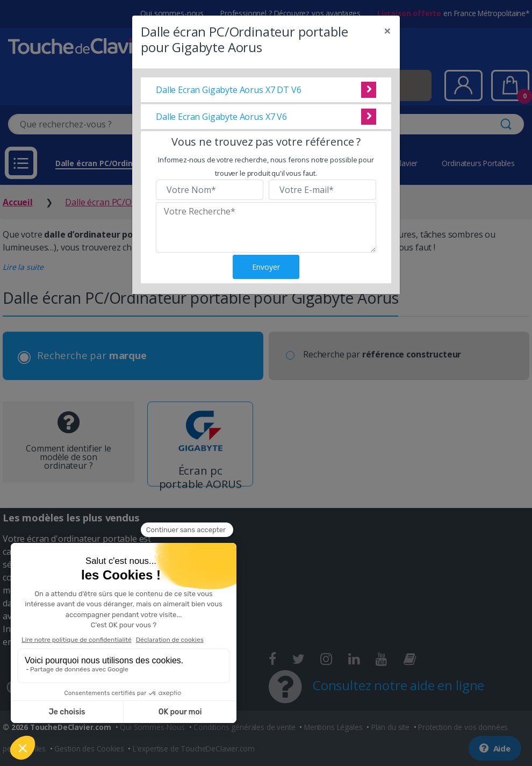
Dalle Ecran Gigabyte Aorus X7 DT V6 (228, 90)
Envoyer (266, 267)
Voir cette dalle (369, 90)
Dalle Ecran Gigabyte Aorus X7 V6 (221, 117)
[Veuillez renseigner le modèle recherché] (266, 227)
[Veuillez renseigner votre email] (322, 190)
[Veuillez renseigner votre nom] (210, 190)
